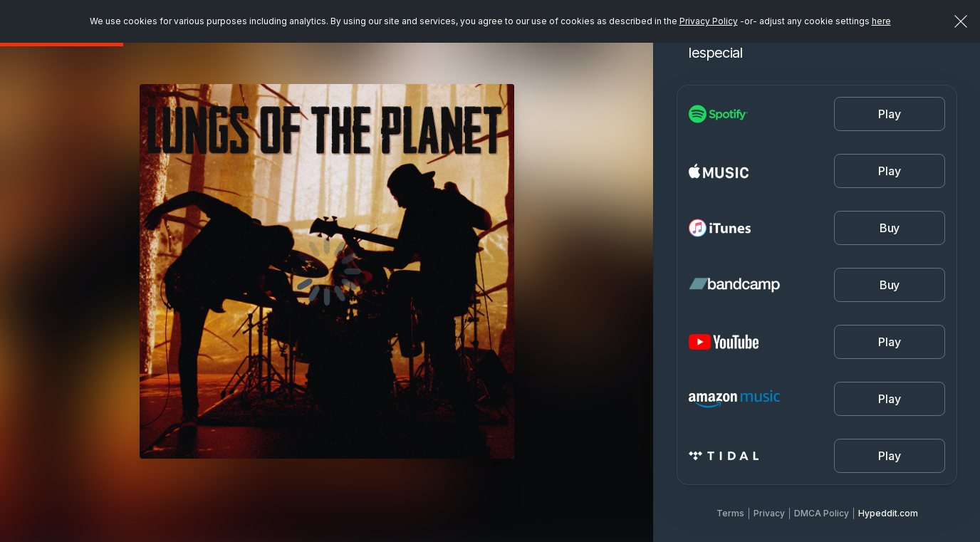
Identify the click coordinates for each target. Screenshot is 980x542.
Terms (730, 513)
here (881, 21)
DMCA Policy (822, 513)
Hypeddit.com (888, 513)
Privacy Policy (709, 21)
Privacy (769, 513)
